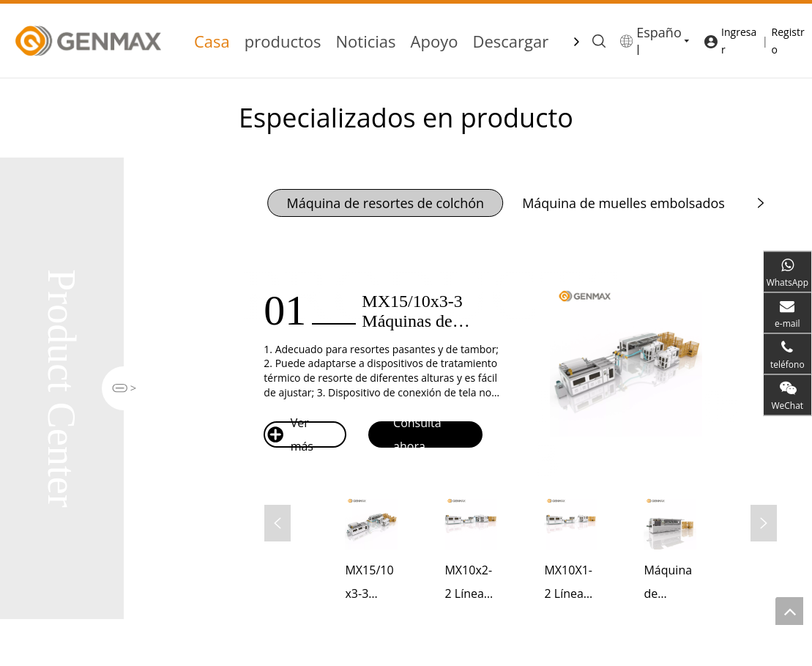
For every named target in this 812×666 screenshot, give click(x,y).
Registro (788, 41)
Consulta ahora (405, 434)
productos (283, 41)
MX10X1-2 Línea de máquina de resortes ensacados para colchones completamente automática (570, 584)
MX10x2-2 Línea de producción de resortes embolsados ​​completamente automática (470, 584)
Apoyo (435, 41)
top (789, 611)
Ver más (290, 434)
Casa (212, 41)
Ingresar (739, 41)
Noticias (366, 41)
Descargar (510, 41)
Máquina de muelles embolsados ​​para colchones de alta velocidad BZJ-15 (670, 584)
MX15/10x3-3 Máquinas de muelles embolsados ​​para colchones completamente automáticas (370, 584)
